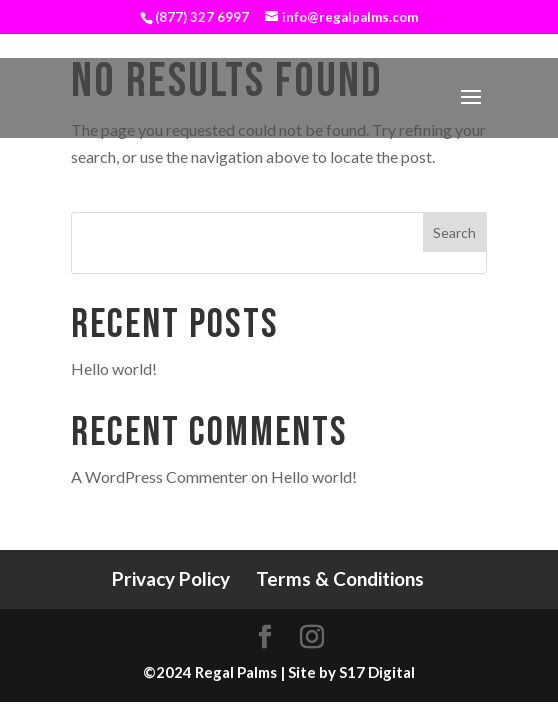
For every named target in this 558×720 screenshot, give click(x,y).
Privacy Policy (171, 578)
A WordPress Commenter (159, 476)
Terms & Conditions (340, 578)
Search (454, 232)
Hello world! (114, 368)
